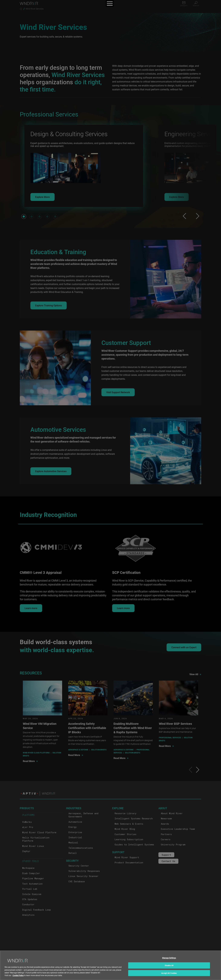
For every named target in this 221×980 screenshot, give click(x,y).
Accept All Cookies (169, 975)
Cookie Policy (18, 977)
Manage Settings (169, 960)
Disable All (169, 967)
